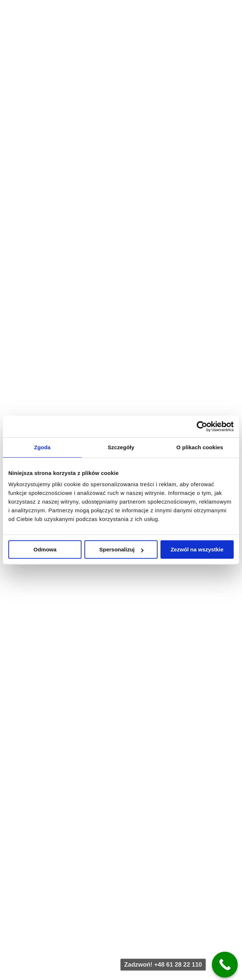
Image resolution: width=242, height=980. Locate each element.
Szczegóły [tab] (121, 447)
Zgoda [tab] (42, 447)
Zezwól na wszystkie (197, 549)
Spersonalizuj (121, 549)
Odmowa (45, 549)
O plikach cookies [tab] (200, 447)
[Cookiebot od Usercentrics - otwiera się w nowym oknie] (202, 426)
